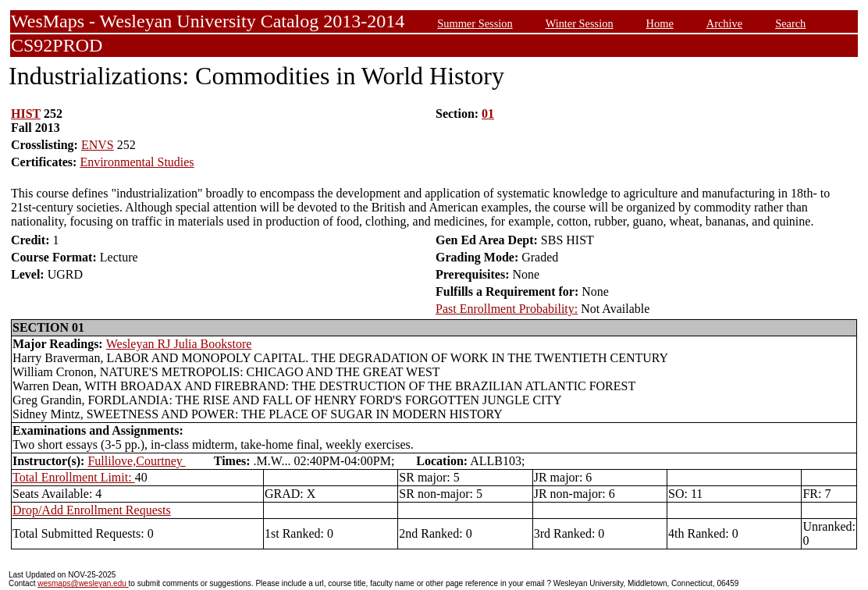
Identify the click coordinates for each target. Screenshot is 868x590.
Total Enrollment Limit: (74, 477)
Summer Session (475, 23)
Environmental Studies (137, 162)
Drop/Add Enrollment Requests (92, 510)
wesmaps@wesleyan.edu (83, 583)
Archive (724, 23)
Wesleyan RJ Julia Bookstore (179, 344)
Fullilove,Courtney (136, 461)
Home (660, 23)
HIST (26, 114)
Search (790, 23)
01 (488, 114)
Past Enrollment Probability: (507, 309)
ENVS (98, 145)
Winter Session (580, 23)
